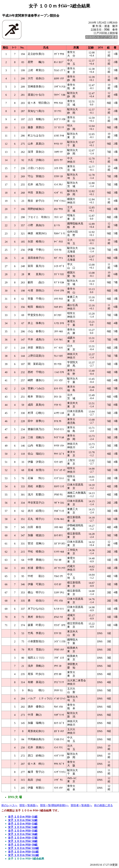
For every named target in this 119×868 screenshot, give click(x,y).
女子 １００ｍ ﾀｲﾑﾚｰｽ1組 (23, 817)
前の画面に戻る (103, 805)
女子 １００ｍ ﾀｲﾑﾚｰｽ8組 (23, 841)
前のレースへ (9, 805)
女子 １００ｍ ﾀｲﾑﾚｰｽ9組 (23, 845)
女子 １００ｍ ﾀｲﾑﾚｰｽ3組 (23, 824)
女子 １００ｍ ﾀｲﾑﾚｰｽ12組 (23, 855)
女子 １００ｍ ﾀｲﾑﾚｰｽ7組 (23, 838)
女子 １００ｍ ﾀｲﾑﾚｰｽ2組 (23, 820)
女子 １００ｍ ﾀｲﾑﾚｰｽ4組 (23, 827)
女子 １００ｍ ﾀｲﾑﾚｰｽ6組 (23, 834)
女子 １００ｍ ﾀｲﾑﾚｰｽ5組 (23, 831)
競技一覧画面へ (29, 805)
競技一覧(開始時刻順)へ (54, 805)
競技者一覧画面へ (81, 805)
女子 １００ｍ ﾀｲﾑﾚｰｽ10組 (23, 848)
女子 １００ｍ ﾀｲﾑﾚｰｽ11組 (23, 852)
